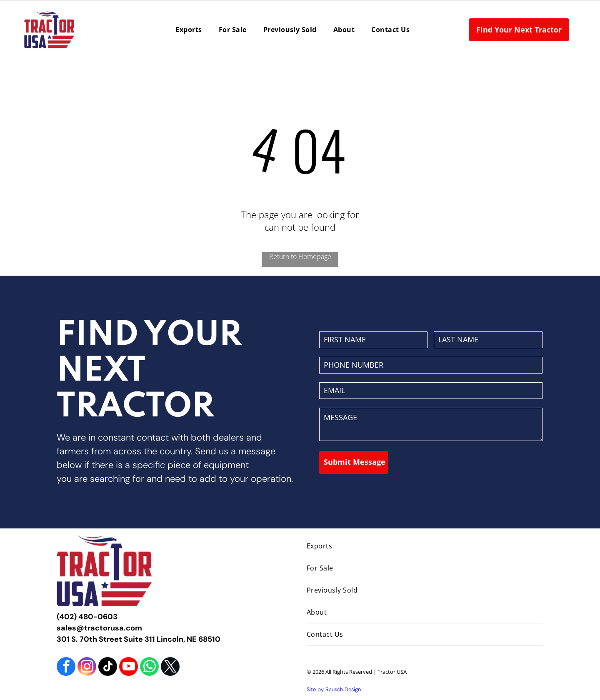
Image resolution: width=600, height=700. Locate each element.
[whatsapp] (149, 668)
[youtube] (129, 668)
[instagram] (87, 668)
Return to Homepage (300, 257)
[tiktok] (108, 668)
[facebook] (66, 668)
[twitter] (170, 668)
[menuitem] (189, 30)
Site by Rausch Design (334, 689)
